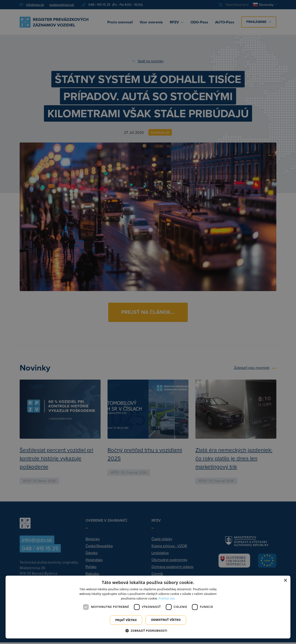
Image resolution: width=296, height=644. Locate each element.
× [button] (285, 581)
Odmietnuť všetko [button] (166, 620)
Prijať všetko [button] (126, 620)
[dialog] (148, 607)
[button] (148, 631)
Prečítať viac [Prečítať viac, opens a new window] (167, 598)
